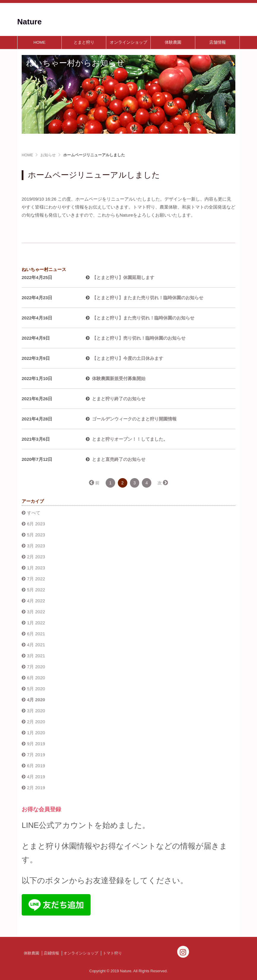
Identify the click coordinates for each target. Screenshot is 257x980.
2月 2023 (36, 557)
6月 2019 (36, 766)
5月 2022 (36, 590)
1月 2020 (36, 733)
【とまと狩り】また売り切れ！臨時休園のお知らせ (143, 318)
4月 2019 (36, 777)
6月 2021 (36, 634)
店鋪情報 (51, 953)
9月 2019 (36, 744)
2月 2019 (36, 788)
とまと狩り (84, 42)
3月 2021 (36, 656)
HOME (40, 42)
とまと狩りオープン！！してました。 (130, 439)
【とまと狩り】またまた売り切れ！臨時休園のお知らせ (148, 298)
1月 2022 (36, 623)
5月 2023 (36, 535)
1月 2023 (36, 568)
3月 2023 (36, 546)
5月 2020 (36, 689)
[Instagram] (183, 952)
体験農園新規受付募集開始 (119, 378)
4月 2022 (36, 601)
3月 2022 (36, 612)
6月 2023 (36, 524)
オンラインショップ (128, 42)
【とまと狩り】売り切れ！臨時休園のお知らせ (139, 338)
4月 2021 (36, 645)
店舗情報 (218, 42)
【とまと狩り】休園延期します (123, 277)
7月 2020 (36, 667)
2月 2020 (36, 722)
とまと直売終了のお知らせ (119, 459)
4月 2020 (36, 700)
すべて (34, 513)
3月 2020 (36, 711)
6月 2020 (36, 678)
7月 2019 (36, 755)
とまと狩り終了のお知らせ (119, 399)
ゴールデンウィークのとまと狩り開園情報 (134, 419)
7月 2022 (36, 579)
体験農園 (173, 42)
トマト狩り (112, 953)
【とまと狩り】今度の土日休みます (128, 358)
